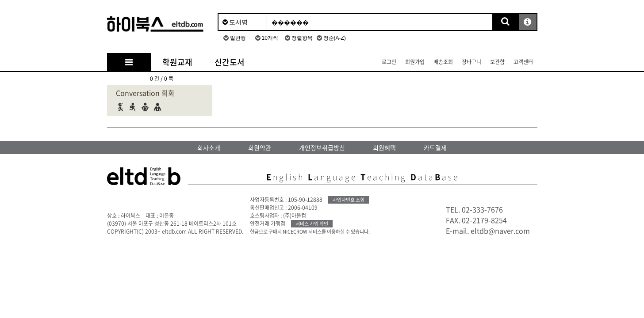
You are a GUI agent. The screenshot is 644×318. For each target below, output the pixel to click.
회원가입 (415, 62)
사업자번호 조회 (349, 200)
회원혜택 (384, 148)
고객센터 (523, 62)
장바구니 (471, 62)
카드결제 (435, 148)
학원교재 (177, 62)
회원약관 (260, 148)
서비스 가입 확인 (312, 224)
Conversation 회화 (145, 93)
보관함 (497, 62)
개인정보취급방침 (322, 148)
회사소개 (209, 148)
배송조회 (443, 62)
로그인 (389, 62)
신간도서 (230, 62)
